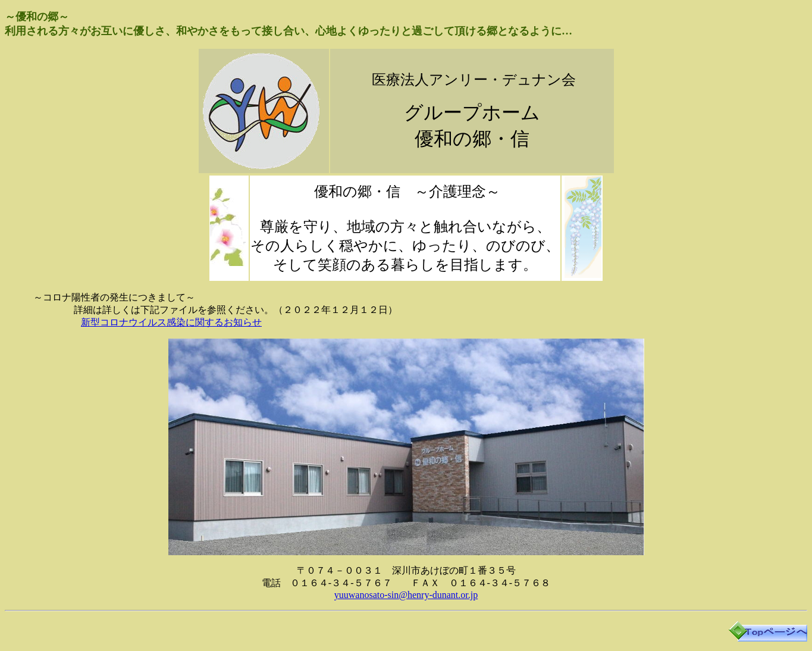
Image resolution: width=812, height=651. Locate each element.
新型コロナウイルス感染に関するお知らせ (171, 322)
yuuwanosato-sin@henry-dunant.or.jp (406, 595)
